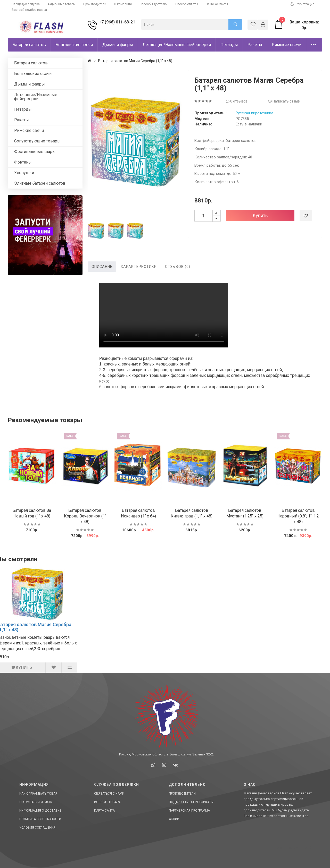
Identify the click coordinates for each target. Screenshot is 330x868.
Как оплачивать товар (38, 794)
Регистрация (302, 4)
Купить (260, 215)
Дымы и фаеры (118, 45)
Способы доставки (154, 4)
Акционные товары (61, 4)
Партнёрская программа (189, 811)
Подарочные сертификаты (191, 802)
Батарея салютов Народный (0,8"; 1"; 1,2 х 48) (298, 516)
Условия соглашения (37, 828)
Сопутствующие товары (37, 141)
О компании (123, 4)
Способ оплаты (187, 4)
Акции (174, 819)
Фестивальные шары (35, 152)
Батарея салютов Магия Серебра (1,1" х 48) (135, 61)
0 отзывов (237, 101)
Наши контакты (217, 4)
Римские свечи (287, 45)
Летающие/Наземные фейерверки (177, 45)
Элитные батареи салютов (40, 183)
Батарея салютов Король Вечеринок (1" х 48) (85, 516)
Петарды (229, 45)
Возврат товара (107, 802)
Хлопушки (24, 173)
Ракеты (255, 45)
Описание (102, 267)
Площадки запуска (26, 4)
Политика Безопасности (40, 819)
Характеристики (139, 267)
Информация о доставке (40, 811)
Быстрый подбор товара (29, 10)
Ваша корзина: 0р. (296, 25)
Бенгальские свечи (74, 45)
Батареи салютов (29, 45)
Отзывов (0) (178, 267)
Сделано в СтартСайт (295, 848)
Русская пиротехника (254, 113)
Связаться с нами (109, 794)
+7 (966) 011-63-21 (117, 22)
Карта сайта (104, 811)
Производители (95, 4)
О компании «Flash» (36, 802)
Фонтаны (23, 162)
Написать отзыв (284, 101)
